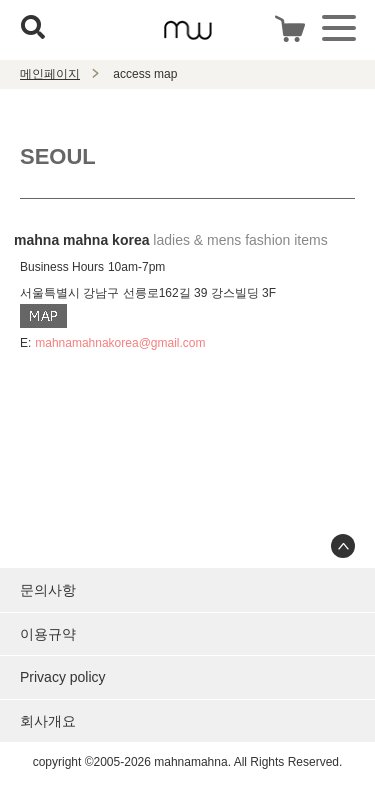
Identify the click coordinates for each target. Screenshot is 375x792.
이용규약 (48, 634)
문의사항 (48, 590)
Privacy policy (63, 677)
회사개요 (48, 721)
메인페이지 (50, 74)
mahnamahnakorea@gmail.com (120, 343)
